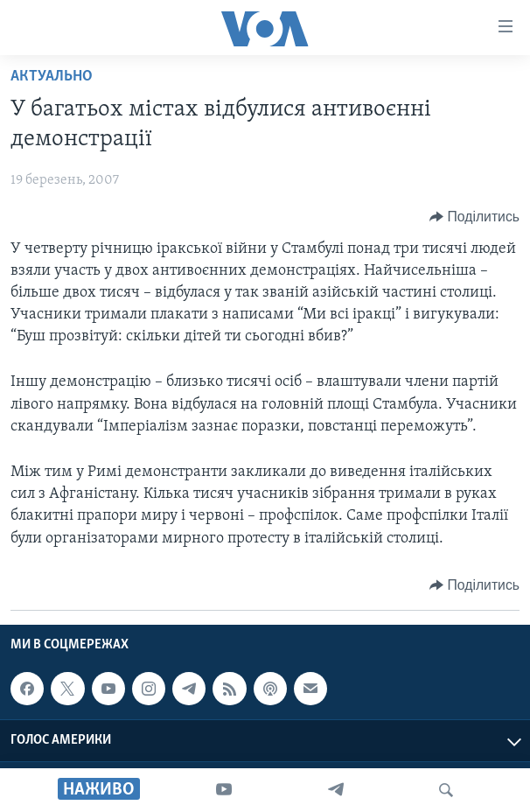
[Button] (474, 217)
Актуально (52, 77)
